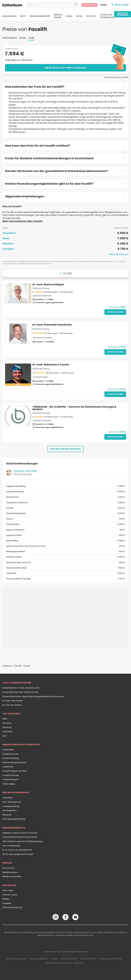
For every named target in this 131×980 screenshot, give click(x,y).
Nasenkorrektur (65, 557)
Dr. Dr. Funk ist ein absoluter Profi (17, 850)
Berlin (5, 719)
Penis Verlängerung (12, 802)
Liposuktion (8, 798)
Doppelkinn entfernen (65, 503)
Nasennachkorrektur (65, 568)
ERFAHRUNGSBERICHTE (40, 16)
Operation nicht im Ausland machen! (20, 833)
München (7, 723)
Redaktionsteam (10, 872)
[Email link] (75, 917)
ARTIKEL (79, 16)
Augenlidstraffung (65, 492)
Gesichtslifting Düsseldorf (15, 762)
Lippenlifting (65, 541)
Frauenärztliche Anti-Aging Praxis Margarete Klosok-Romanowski (33, 696)
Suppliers (7, 903)
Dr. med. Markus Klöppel (48, 284)
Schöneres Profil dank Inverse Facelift (20, 837)
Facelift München (11, 754)
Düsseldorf (7, 732)
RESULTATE (91, 16)
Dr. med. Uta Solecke (12, 705)
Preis (31, 38)
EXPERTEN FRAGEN (58, 16)
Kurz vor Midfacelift (11, 846)
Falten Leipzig (9, 784)
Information (10, 38)
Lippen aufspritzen (65, 530)
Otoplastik (65, 573)
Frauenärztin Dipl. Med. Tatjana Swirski (20, 692)
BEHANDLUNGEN (10, 16)
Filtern (66, 273)
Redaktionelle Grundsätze (111, 959)
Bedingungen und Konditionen (58, 963)
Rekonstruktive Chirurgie (65, 579)
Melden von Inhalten (12, 876)
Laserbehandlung (11, 806)
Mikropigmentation (65, 551)
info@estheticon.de (78, 952)
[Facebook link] (65, 918)
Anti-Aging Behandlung (14, 819)
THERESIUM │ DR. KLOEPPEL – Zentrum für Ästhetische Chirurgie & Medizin (74, 408)
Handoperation (10, 810)
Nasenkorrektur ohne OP (65, 562)
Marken (6, 899)
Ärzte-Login (8, 890)
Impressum (78, 963)
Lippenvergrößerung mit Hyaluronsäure (65, 546)
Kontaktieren (115, 312)
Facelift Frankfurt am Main (15, 771)
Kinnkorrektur (65, 524)
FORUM (69, 16)
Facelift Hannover (11, 775)
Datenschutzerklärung (16, 959)
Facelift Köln (8, 767)
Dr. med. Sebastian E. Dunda (51, 365)
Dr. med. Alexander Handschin (52, 325)
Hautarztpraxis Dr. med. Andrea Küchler (21, 688)
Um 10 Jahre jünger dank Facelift (18, 854)
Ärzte (23, 38)
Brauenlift (7, 815)
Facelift (65, 508)
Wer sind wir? (9, 868)
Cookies (55, 959)
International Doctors (12, 907)
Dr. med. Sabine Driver (13, 701)
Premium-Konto (10, 895)
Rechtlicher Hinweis (88, 959)
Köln (4, 736)
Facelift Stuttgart (10, 779)
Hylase (65, 519)
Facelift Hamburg (11, 758)
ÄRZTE (23, 16)
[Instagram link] (56, 918)
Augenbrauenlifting (65, 486)
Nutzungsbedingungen (39, 959)
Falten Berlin (8, 750)
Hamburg (7, 727)
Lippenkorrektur (65, 535)
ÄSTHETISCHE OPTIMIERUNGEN (107, 16)
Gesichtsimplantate (65, 513)
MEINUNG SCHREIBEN (123, 14)
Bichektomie (65, 497)
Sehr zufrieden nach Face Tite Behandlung (22, 841)
